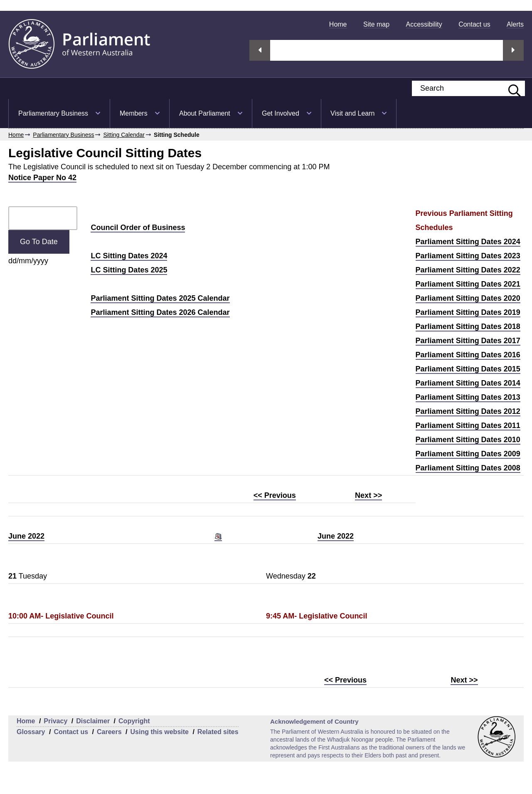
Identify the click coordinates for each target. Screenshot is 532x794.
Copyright (134, 721)
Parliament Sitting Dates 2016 (468, 355)
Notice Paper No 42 (42, 178)
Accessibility (424, 24)
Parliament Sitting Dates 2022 (468, 270)
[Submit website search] (510, 88)
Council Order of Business (138, 228)
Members (134, 113)
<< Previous (275, 495)
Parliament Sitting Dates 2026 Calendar (160, 312)
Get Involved (281, 113)
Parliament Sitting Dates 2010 (468, 440)
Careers (109, 732)
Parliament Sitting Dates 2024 (468, 242)
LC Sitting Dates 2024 (129, 256)
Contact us (474, 24)
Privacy (55, 721)
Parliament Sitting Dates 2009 (468, 454)
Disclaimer (93, 721)
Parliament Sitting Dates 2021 (468, 284)
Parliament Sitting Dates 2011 (468, 425)
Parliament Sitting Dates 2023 (468, 256)
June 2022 (26, 536)
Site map (376, 24)
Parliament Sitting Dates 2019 (468, 312)
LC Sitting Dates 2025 (129, 270)
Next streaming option (513, 50)
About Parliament (205, 113)
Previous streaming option (260, 50)
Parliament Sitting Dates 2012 (468, 411)
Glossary (31, 732)
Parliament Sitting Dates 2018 (468, 327)
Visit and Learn (352, 113)
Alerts (515, 24)
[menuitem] (338, 24)
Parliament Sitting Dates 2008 (468, 468)
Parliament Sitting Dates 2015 (468, 369)
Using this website (159, 732)
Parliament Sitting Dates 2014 (468, 383)
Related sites (218, 732)
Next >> (368, 495)
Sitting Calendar (124, 135)
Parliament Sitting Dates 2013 (468, 397)
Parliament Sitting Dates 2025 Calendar (160, 298)
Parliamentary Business (53, 113)
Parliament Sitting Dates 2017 (468, 341)
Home (338, 24)
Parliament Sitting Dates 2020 (468, 298)
